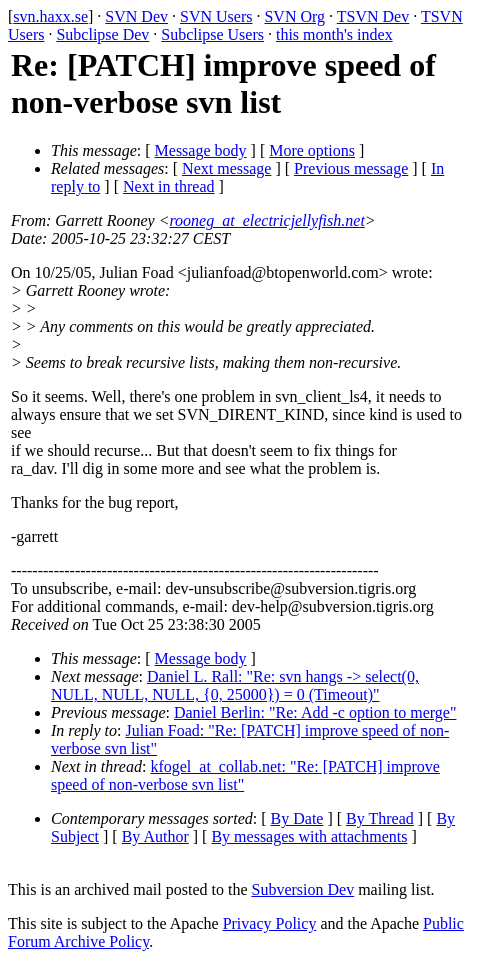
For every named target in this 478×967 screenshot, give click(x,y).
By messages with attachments (309, 836)
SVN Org (294, 16)
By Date (297, 818)
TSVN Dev (373, 16)
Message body (201, 150)
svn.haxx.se (50, 16)
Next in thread (169, 186)
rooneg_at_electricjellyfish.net (266, 220)
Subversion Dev (303, 889)
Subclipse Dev (102, 34)
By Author (155, 836)
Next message (226, 168)
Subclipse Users (212, 34)
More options (312, 150)
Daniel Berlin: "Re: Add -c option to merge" (315, 712)
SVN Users (216, 16)
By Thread (380, 818)
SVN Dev (136, 16)
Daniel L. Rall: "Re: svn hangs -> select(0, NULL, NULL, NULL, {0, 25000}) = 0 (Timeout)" (235, 685)
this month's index (334, 34)
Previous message (351, 168)
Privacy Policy (270, 923)
